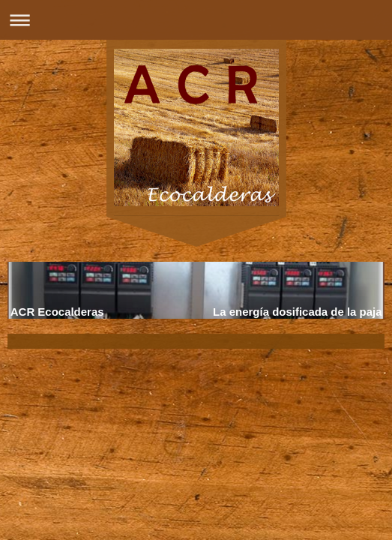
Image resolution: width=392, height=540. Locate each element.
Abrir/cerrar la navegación (196, 20)
